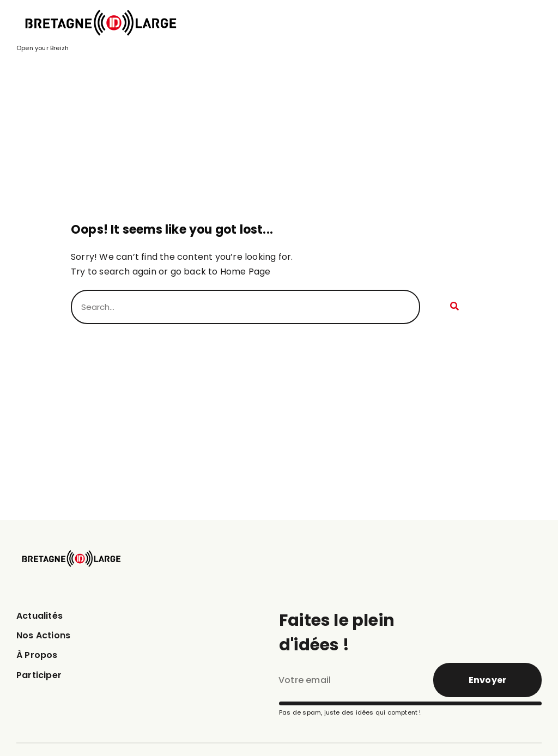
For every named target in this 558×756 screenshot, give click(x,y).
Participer (39, 675)
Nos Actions (43, 635)
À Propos (37, 655)
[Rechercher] (454, 307)
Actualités (40, 616)
